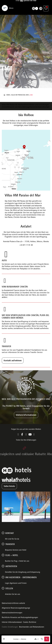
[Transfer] (3, 544)
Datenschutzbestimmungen (12, 613)
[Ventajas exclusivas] (46, 3)
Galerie (41, 107)
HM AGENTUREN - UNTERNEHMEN (21, 578)
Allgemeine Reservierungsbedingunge (16, 608)
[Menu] (5, 4)
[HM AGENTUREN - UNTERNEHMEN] (3, 577)
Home (8, 95)
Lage (28, 107)
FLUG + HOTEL (12, 556)
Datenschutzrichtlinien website (13, 603)
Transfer (10, 544)
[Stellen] (3, 588)
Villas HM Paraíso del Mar (11, 105)
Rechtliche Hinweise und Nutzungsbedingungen (20, 618)
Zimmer (5, 107)
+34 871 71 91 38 (26, 245)
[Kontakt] (3, 533)
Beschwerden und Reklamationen (32, 627)
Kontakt (46, 107)
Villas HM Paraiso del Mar (20, 95)
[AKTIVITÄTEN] (3, 566)
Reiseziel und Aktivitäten (17, 107)
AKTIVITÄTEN (11, 567)
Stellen (9, 589)
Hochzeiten (34, 107)
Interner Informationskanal (12, 622)
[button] (47, 639)
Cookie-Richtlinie (30, 622)
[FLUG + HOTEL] (3, 555)
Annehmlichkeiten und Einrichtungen (35, 105)
